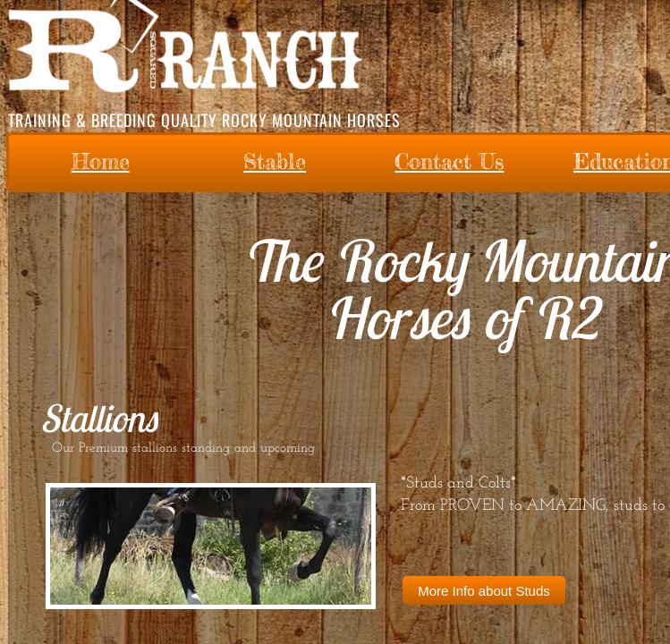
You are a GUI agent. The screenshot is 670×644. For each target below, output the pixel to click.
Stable (275, 161)
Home (101, 161)
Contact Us (449, 161)
